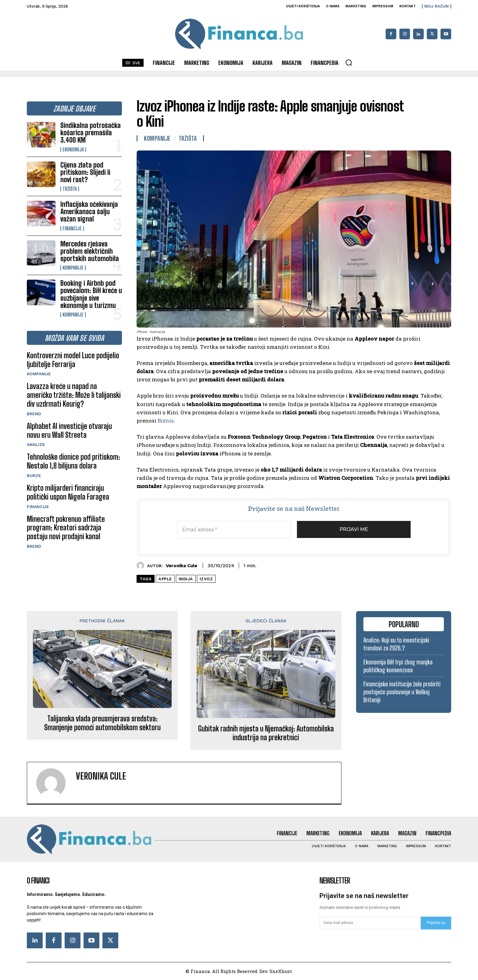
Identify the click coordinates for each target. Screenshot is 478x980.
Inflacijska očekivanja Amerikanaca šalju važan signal (89, 212)
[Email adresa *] (234, 530)
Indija (186, 579)
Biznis (166, 421)
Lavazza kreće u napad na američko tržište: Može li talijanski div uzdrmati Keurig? (74, 395)
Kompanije (73, 268)
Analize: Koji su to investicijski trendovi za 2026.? (396, 644)
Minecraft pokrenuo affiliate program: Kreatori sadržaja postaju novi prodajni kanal (66, 528)
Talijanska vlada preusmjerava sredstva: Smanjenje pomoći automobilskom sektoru (102, 723)
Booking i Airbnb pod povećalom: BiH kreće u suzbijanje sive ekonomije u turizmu (91, 294)
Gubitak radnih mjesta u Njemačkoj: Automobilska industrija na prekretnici (266, 733)
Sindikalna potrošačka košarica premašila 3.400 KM (91, 133)
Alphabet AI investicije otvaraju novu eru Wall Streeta (69, 430)
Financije (72, 228)
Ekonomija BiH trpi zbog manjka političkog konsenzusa (398, 666)
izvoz (206, 579)
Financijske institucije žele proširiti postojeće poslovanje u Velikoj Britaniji (402, 692)
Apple (165, 579)
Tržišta (70, 189)
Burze (34, 476)
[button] (349, 62)
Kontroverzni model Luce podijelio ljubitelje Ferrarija (73, 360)
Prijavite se (436, 923)
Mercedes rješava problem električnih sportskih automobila (90, 251)
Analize (36, 444)
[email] (370, 923)
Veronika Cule (182, 566)
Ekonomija (73, 150)
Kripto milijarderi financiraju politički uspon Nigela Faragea (68, 492)
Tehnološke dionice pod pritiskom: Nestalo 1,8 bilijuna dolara (73, 461)
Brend (34, 414)
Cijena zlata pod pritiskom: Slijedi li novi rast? (85, 172)
